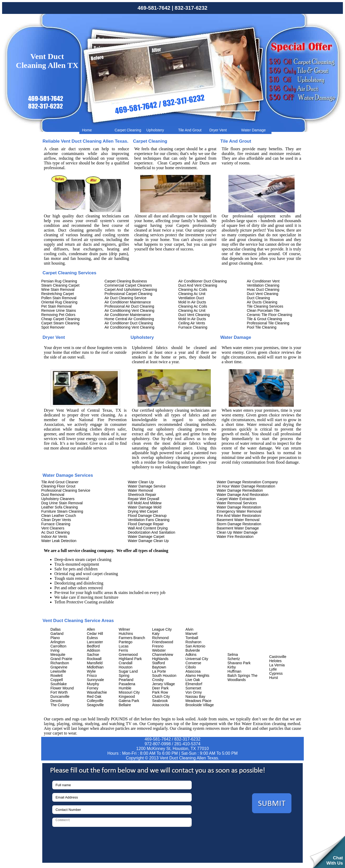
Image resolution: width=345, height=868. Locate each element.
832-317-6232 (191, 8)
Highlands (160, 659)
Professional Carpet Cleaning (128, 294)
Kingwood (127, 696)
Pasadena (127, 684)
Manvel (191, 634)
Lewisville (58, 671)
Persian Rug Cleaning (59, 281)
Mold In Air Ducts (192, 302)
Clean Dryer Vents (56, 520)
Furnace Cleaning (193, 327)
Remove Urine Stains (59, 310)
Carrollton (58, 646)
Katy (156, 634)
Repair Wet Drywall (144, 499)
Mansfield (95, 663)
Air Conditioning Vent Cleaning (129, 310)
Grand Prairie (61, 659)
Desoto (56, 701)
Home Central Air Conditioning (129, 319)
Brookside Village (200, 705)
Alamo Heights (197, 676)
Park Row (160, 692)
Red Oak (94, 696)
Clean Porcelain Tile (263, 310)
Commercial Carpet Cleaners (128, 285)
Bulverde (193, 650)
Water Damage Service (147, 486)
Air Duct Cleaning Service (126, 298)
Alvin (189, 629)
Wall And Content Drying (148, 528)
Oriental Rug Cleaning (59, 302)
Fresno (158, 646)
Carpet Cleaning (128, 130)
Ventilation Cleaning (263, 285)
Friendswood (163, 642)
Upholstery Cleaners (58, 499)
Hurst (273, 678)
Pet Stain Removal (56, 306)
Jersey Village (163, 684)
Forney (93, 688)
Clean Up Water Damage (237, 532)
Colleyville (95, 701)
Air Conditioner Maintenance (128, 302)
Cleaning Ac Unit (192, 294)
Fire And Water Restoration (239, 516)
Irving (55, 650)
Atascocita (161, 705)
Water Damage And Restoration (242, 495)
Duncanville (60, 696)
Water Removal (140, 490)
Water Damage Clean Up (148, 541)
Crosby (158, 680)
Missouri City (129, 692)
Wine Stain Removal (58, 290)
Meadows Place (198, 701)
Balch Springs (239, 676)
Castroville (278, 657)
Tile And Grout (190, 130)
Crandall (126, 663)
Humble (125, 688)
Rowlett (57, 676)
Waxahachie (97, 692)
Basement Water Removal (238, 520)
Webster (159, 650)
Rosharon (193, 642)
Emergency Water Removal (239, 511)
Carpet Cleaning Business (126, 281)
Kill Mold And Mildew (145, 503)
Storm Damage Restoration (239, 524)
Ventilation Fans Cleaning (149, 520)
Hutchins (126, 634)
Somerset (193, 688)
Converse (193, 663)
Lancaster (95, 642)
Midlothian (95, 667)
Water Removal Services (237, 503)
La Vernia (277, 665)
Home (87, 130)
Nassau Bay (195, 696)
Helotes (275, 661)
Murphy (93, 684)
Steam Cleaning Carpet (60, 285)
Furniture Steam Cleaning (62, 511)
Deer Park (160, 688)
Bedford (93, 646)
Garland (57, 634)
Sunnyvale (95, 680)
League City (162, 629)
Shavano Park (239, 663)
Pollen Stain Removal (59, 298)
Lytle (273, 669)
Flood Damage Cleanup (147, 516)
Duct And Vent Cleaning (198, 285)
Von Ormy (194, 692)
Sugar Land (128, 671)
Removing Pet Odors (58, 315)
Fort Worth (59, 692)
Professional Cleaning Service (66, 490)
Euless (92, 638)
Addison (94, 650)
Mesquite (58, 655)
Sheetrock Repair (142, 495)
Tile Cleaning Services (265, 306)
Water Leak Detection (59, 541)
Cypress (276, 673)
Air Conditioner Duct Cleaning (129, 323)
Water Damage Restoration (239, 507)
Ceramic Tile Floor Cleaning (270, 315)
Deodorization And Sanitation (152, 532)
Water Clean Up (141, 482)
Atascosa (193, 671)
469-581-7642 (154, 8)
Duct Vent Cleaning (194, 315)
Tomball (192, 638)
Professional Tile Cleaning (268, 323)
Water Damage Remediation (240, 490)
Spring (124, 676)
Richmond (160, 638)
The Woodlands (242, 678)
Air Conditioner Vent (263, 281)
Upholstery (155, 130)
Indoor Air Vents (54, 537)
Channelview (163, 655)
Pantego (126, 642)
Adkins (191, 655)
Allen (91, 629)
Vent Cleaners (53, 528)
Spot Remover (53, 327)
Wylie (91, 671)
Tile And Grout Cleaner (60, 482)
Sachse (93, 655)
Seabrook (160, 701)
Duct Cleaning (258, 298)
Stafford (158, 663)
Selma (233, 655)
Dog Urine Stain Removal (62, 503)
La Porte (159, 671)
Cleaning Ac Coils (193, 290)
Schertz (234, 659)
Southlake (59, 684)
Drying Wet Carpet (143, 511)
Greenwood (128, 655)
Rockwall (94, 659)
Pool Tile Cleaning (262, 327)
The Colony (60, 705)
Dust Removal (53, 495)
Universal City (197, 659)
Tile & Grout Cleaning (264, 319)
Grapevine (59, 667)
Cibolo (191, 667)
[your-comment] (122, 822)
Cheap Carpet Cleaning (60, 319)
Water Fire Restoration (235, 537)
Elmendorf (194, 684)
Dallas (56, 629)
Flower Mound (62, 688)
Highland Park (130, 659)
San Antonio (195, 646)
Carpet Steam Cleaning (60, 323)
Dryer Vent (218, 130)
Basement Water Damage (238, 528)
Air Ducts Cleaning (262, 302)
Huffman (234, 671)
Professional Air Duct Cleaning (129, 306)
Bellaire (125, 705)
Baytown (159, 667)
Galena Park (129, 701)
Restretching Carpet (58, 294)
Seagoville (95, 705)
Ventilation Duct (191, 298)
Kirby (232, 667)
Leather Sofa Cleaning (59, 507)
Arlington (58, 642)
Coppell (57, 680)
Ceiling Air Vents (192, 323)
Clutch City (161, 696)
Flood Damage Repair (146, 524)
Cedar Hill (95, 634)
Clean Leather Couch (59, 516)
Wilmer (124, 629)
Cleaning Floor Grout (58, 486)
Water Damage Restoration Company (247, 482)
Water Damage (254, 130)
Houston (126, 667)
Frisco (92, 676)
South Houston (164, 676)
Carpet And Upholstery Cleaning (131, 290)
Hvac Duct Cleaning (263, 290)
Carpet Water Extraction (236, 499)
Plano (55, 638)
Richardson (60, 663)
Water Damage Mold (145, 507)
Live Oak (193, 680)
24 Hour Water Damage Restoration (246, 486)
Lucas (124, 646)
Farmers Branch (132, 638)
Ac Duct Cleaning (55, 532)
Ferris (123, 650)
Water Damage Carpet (146, 537)
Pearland (126, 680)
